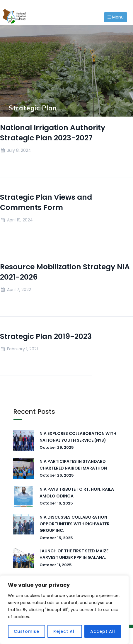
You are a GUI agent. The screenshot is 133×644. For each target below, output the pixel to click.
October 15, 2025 (56, 538)
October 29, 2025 (57, 447)
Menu (116, 17)
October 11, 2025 (56, 565)
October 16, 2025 (56, 503)
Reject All (65, 631)
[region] (64, 610)
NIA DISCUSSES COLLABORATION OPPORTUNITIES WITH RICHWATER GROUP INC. (75, 524)
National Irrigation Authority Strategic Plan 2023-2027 (53, 133)
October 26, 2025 (57, 475)
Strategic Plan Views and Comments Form (46, 202)
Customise (27, 631)
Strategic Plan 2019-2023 (46, 336)
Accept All (103, 631)
